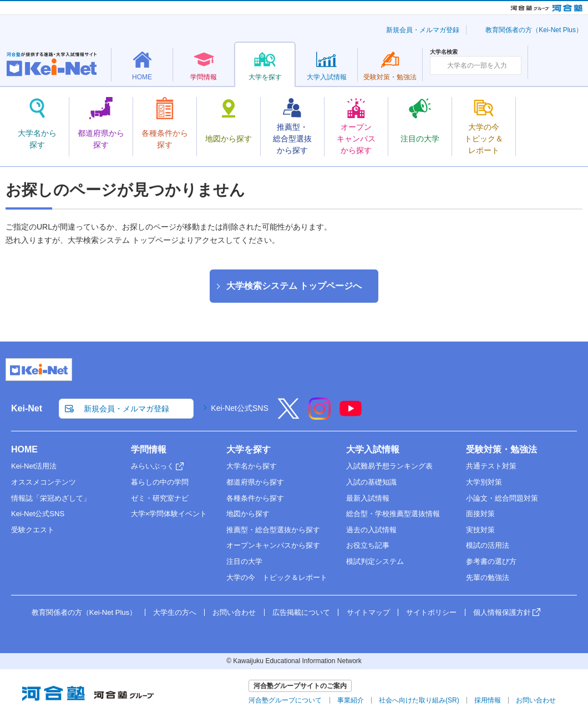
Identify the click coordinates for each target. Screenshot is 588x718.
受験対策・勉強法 (501, 449)
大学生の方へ (175, 612)
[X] (288, 416)
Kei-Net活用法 (34, 466)
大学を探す (249, 449)
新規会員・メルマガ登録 (423, 30)
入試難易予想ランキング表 (389, 466)
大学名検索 (444, 52)
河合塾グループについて (285, 700)
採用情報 (488, 700)
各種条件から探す (255, 498)
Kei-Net (27, 408)
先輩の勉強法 (488, 577)
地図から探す (248, 514)
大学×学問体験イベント (169, 514)
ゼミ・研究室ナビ (160, 498)
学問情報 (149, 449)
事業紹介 (351, 700)
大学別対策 (484, 482)
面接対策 (480, 514)
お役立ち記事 (368, 545)
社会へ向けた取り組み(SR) (419, 700)
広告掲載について (301, 612)
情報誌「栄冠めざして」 (51, 498)
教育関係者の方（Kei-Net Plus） (534, 30)
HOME (24, 449)
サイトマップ (368, 612)
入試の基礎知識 (371, 482)
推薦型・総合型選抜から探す (273, 530)
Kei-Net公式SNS (239, 408)
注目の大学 (244, 561)
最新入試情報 (368, 498)
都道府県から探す (255, 482)
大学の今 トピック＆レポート (277, 577)
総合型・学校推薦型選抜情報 (393, 514)
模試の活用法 (488, 545)
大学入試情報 (373, 449)
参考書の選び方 (491, 561)
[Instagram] (320, 416)
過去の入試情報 (371, 530)
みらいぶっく (153, 466)
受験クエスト (33, 530)
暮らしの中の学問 (160, 482)
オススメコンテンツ (44, 482)
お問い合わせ (234, 612)
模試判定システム (375, 561)
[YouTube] (351, 416)
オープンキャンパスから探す (273, 545)
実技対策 (480, 530)
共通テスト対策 (491, 466)
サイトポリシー (431, 612)
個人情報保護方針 (502, 612)
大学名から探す (252, 466)
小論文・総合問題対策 (502, 498)
